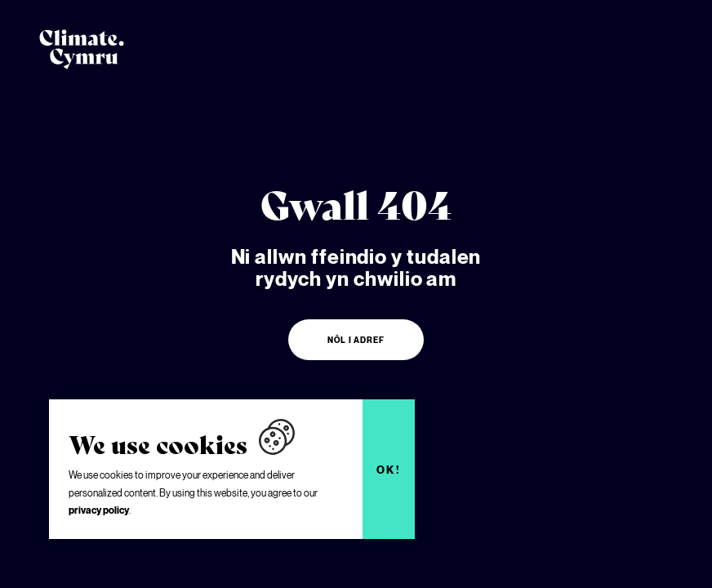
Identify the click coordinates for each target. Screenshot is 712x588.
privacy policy (99, 510)
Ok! (389, 470)
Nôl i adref (356, 340)
